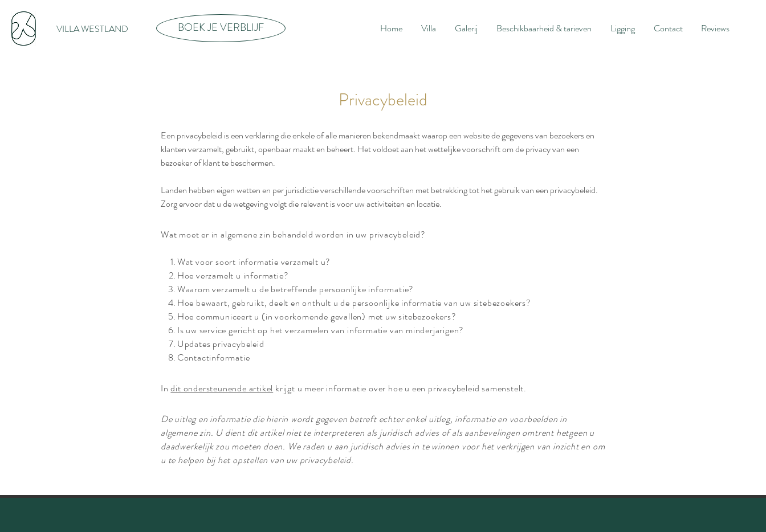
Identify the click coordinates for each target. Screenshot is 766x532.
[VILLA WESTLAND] (92, 29)
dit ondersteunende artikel (222, 388)
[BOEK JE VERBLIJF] (221, 28)
